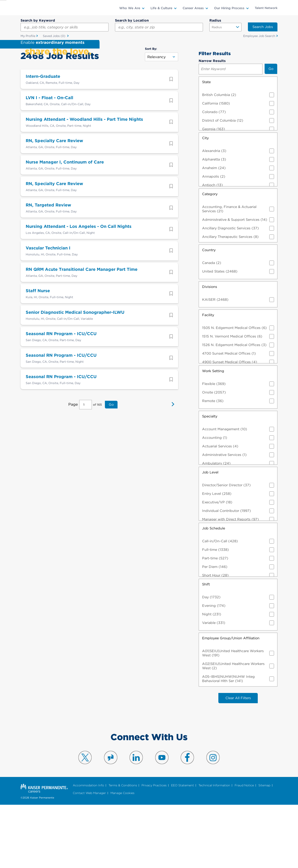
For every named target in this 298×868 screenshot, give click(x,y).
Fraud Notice (244, 848)
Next (172, 478)
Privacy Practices (154, 848)
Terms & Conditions (123, 848)
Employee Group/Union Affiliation (231, 701)
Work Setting (213, 433)
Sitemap (264, 848)
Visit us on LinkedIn (136, 820)
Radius (215, 20)
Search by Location (132, 20)
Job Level (210, 535)
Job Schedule (214, 591)
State (206, 144)
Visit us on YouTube (162, 820)
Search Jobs (263, 27)
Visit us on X (85, 820)
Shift (206, 647)
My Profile (28, 36)
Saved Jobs (54, 36)
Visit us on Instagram (213, 820)
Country (209, 312)
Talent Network (266, 8)
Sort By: (151, 111)
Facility (208, 377)
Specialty (210, 479)
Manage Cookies (122, 856)
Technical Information (214, 848)
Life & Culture (161, 8)
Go (111, 478)
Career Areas (193, 8)
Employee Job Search (259, 36)
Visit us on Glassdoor (111, 820)
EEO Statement (183, 848)
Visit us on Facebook (187, 820)
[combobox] (159, 27)
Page (74, 478)
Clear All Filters (238, 761)
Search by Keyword (38, 20)
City (205, 200)
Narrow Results (212, 123)
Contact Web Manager (89, 856)
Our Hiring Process (229, 8)
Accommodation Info (88, 848)
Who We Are (130, 8)
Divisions (210, 349)
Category (210, 256)
